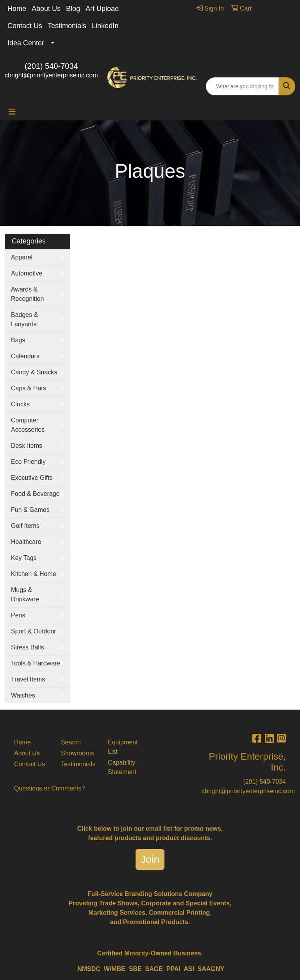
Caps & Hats (29, 388)
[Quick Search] (242, 86)
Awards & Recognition (28, 294)
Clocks (20, 404)
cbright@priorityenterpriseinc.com (51, 75)
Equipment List (123, 747)
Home (17, 9)
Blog (73, 9)
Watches (23, 695)
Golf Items (25, 526)
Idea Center (26, 43)
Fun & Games (30, 510)
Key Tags (24, 558)
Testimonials (67, 26)
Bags (18, 340)
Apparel (22, 257)
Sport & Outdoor (34, 631)
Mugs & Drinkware (25, 595)
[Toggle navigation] (12, 112)
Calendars (25, 356)
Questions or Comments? (49, 788)
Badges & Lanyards (24, 319)
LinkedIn (105, 26)
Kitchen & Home (34, 574)
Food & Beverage (35, 494)
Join (150, 859)
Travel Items (28, 679)
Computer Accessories (28, 425)
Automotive (27, 273)
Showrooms (77, 753)
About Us (46, 9)
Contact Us (25, 26)
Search (71, 742)
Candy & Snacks (34, 372)
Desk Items (27, 446)
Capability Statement (122, 767)
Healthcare (26, 542)
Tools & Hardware (36, 663)
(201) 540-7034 (51, 66)
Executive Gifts (32, 478)
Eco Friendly (28, 462)
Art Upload (102, 9)
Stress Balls (27, 647)
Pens (18, 615)
